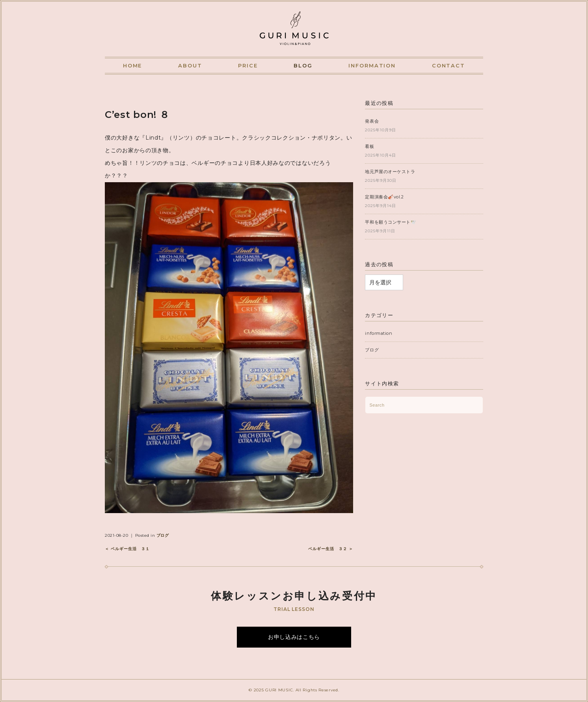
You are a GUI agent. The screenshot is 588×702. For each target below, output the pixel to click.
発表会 (372, 121)
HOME (133, 65)
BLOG (303, 65)
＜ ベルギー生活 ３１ (127, 549)
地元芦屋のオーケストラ (390, 172)
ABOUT (190, 65)
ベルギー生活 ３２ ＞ (331, 549)
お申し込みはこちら (294, 637)
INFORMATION (372, 65)
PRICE (248, 65)
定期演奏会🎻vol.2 (384, 197)
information (379, 333)
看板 (369, 146)
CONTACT (449, 65)
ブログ (163, 535)
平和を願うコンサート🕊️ (391, 222)
